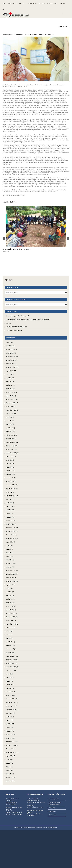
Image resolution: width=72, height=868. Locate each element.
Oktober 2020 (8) (11, 578)
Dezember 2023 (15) (12, 442)
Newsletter (52, 808)
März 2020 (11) (10, 603)
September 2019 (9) (12, 624)
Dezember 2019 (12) (12, 613)
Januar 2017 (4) (10, 738)
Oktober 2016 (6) (11, 749)
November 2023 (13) (12, 446)
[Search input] (35, 292)
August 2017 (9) (10, 713)
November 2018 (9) (12, 660)
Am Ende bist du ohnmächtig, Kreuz (17, 327)
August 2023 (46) (11, 456)
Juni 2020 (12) (10, 592)
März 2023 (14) (10, 474)
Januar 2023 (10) (11, 481)
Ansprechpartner (54, 799)
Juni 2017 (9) (10, 720)
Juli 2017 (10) (10, 717)
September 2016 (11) (12, 752)
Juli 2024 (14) (10, 417)
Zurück (62, 27)
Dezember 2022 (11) (12, 485)
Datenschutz (52, 815)
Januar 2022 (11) (11, 524)
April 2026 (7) (10, 342)
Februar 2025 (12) (11, 392)
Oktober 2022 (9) (11, 492)
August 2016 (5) (10, 756)
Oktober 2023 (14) (11, 449)
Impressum (52, 811)
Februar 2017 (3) (11, 735)
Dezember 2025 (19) (12, 357)
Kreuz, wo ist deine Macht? (14, 330)
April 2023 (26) (10, 471)
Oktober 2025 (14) (11, 364)
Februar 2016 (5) (11, 777)
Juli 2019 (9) (9, 631)
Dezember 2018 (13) (12, 656)
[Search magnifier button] (66, 292)
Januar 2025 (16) (11, 396)
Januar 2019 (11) (11, 653)
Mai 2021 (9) (10, 553)
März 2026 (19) (10, 346)
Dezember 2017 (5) (12, 699)
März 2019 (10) (10, 645)
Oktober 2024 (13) (11, 406)
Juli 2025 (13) (10, 374)
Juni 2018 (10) (10, 677)
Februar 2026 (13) (11, 349)
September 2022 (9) (12, 496)
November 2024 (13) (12, 403)
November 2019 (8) (12, 617)
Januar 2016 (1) (10, 781)
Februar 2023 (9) (11, 478)
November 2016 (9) (12, 745)
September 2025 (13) (12, 367)
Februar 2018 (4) (11, 692)
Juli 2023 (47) (10, 460)
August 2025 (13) (11, 371)
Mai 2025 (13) (10, 382)
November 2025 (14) (12, 360)
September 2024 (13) (12, 410)
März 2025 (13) (10, 389)
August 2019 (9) (10, 628)
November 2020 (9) (12, 574)
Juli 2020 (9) (9, 588)
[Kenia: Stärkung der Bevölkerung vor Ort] (36, 207)
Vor (67, 27)
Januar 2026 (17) (11, 353)
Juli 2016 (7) (9, 760)
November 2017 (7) (12, 702)
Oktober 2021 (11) (11, 535)
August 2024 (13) (11, 414)
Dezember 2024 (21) (12, 399)
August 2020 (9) (10, 585)
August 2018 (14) (11, 670)
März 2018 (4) (10, 688)
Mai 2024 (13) (10, 424)
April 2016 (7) (10, 770)
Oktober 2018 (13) (11, 663)
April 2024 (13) (10, 428)
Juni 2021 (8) (10, 549)
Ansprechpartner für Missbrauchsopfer (55, 803)
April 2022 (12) (10, 513)
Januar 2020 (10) (11, 610)
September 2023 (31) (12, 453)
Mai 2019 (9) (10, 638)
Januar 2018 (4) (10, 695)
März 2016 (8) (10, 774)
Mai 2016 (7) (10, 767)
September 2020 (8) (12, 581)
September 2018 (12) (12, 667)
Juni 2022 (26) (10, 506)
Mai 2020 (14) (10, 595)
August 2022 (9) (10, 499)
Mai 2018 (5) (10, 681)
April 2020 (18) (10, 599)
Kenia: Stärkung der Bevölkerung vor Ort (16, 249)
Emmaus (8, 323)
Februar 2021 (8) (11, 563)
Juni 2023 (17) (10, 463)
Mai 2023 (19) (10, 467)
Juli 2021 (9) (9, 546)
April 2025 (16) (10, 385)
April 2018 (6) (10, 685)
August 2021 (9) (10, 542)
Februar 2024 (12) (11, 435)
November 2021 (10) (12, 531)
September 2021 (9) (12, 538)
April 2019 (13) (10, 642)
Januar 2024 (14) (11, 439)
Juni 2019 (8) (10, 635)
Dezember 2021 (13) (12, 528)
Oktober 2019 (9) (11, 620)
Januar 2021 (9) (10, 567)
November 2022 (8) (12, 489)
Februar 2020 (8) (11, 606)
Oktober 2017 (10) (11, 706)
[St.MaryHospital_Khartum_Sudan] (36, 59)
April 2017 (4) (10, 727)
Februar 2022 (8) (11, 521)
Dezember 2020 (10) (12, 570)
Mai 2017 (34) (10, 724)
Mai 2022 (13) (10, 510)
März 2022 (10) (10, 517)
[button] (3, 9)
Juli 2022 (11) (10, 503)
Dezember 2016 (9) (12, 742)
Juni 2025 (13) (10, 378)
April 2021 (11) (10, 556)
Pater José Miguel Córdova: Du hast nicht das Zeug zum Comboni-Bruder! (28, 319)
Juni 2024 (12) (10, 421)
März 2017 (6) (10, 731)
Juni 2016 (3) (10, 763)
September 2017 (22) (12, 710)
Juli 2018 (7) (9, 674)
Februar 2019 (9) (11, 649)
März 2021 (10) (10, 560)
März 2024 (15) (10, 431)
